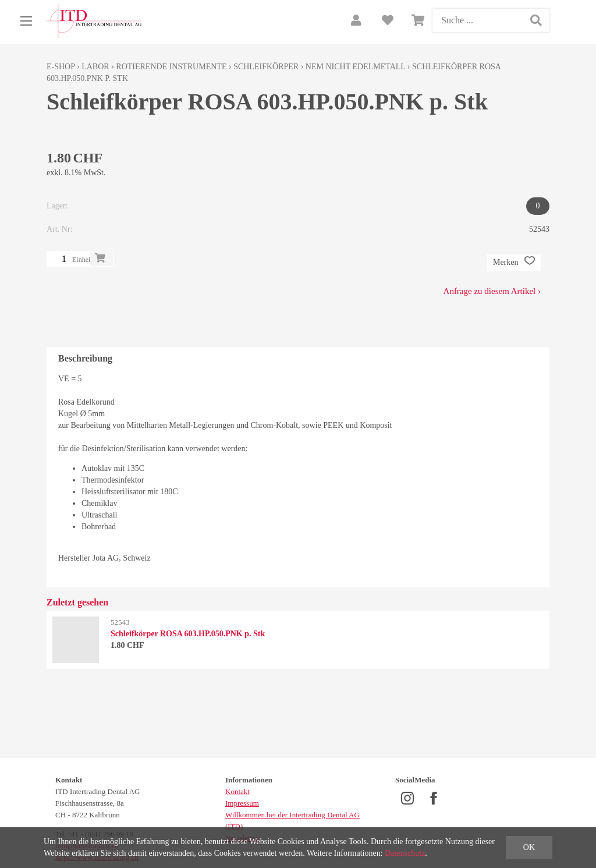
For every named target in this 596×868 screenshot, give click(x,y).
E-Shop (61, 67)
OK (529, 847)
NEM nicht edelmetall (356, 67)
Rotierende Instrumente (171, 67)
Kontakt (237, 791)
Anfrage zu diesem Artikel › (492, 291)
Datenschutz (405, 853)
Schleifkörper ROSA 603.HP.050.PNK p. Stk (188, 634)
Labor (95, 67)
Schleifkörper (266, 67)
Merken (514, 263)
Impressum (242, 803)
